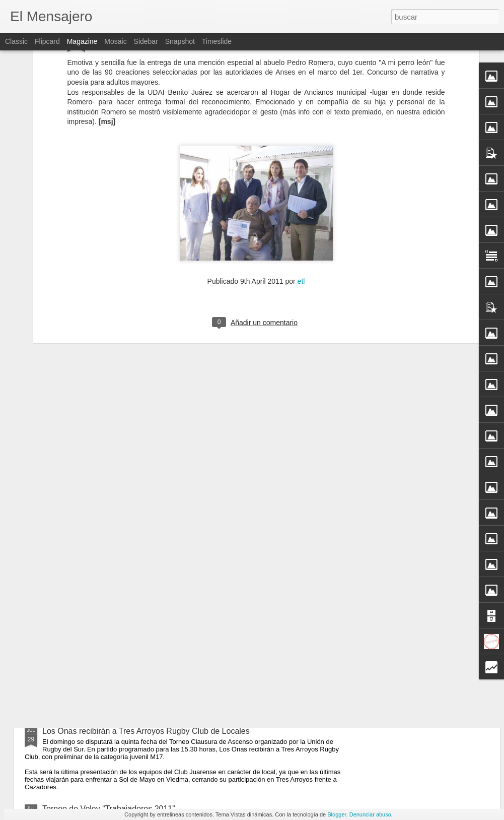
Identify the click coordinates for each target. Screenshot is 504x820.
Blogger (337, 814)
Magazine (82, 41)
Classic (16, 41)
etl (301, 157)
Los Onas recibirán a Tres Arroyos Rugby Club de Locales (146, 731)
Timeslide (217, 41)
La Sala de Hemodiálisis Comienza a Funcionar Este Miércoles (155, 669)
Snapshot (180, 41)
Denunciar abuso (370, 814)
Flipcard (47, 41)
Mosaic (115, 41)
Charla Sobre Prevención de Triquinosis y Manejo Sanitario (148, 598)
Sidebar (146, 41)
